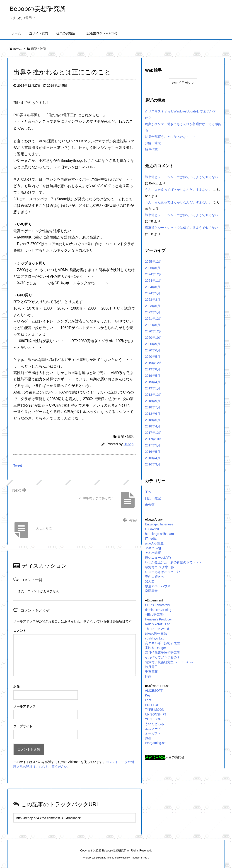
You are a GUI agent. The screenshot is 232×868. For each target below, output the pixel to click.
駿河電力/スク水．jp (159, 567)
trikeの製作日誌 (156, 634)
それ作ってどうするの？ (162, 657)
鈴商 (148, 676)
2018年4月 (153, 426)
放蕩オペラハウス (158, 586)
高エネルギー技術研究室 (162, 643)
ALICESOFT (154, 691)
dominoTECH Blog (158, 610)
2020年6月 (153, 350)
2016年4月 (153, 458)
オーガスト (153, 733)
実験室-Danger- (156, 648)
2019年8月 (153, 369)
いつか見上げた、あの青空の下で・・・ (174, 562)
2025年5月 (153, 268)
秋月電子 (151, 667)
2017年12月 (153, 433)
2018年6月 (153, 414)
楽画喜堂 (151, 591)
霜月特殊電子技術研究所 (162, 653)
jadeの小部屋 (154, 543)
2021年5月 (153, 325)
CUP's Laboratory (157, 605)
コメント (20, 631)
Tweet (18, 465)
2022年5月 (153, 312)
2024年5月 (153, 293)
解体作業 (151, 149)
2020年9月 (153, 344)
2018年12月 (153, 395)
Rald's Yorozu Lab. (158, 624)
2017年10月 (153, 439)
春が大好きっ (155, 577)
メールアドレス (24, 706)
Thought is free (139, 858)
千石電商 (151, 672)
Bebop (129, 444)
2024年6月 (153, 287)
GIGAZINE (153, 529)
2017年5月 (153, 445)
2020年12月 (153, 331)
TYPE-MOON (155, 710)
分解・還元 (153, 143)
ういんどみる (155, 724)
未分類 (150, 505)
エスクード (153, 729)
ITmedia (151, 539)
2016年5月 (153, 452)
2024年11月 (153, 281)
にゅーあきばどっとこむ (162, 572)
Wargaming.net (156, 743)
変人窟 (150, 581)
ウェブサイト (23, 726)
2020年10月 (153, 338)
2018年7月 (153, 407)
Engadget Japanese (159, 524)
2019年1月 (153, 388)
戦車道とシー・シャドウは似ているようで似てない (181, 177)
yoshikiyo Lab (155, 638)
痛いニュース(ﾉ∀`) (158, 558)
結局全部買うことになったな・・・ (170, 137)
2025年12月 (153, 262)
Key (148, 695)
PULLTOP (152, 705)
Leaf (148, 700)
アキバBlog (153, 548)
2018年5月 (153, 420)
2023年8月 (153, 300)
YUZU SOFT (154, 719)
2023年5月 (153, 306)
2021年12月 (153, 319)
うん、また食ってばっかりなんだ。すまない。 (178, 190)
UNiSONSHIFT (156, 714)
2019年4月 (153, 382)
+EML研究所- (155, 615)
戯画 (148, 738)
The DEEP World (157, 629)
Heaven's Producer (158, 619)
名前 (17, 687)
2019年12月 (153, 363)
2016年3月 (153, 464)
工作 (148, 492)
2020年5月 (153, 357)
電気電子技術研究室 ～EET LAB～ (169, 662)
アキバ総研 (153, 553)
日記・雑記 (126, 436)
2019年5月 (153, 376)
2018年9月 (153, 401)
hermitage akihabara (159, 534)
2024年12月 (153, 274)
